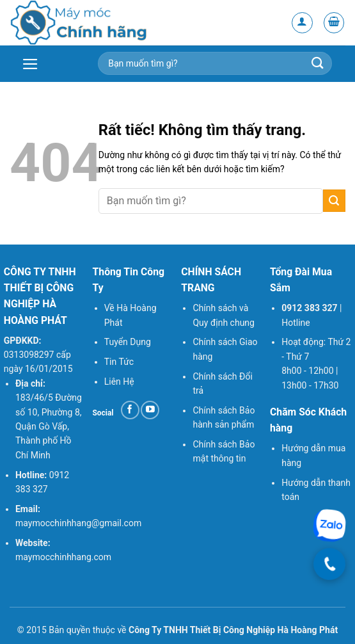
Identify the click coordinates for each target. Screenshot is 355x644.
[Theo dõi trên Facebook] (130, 410)
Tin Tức (119, 362)
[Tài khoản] (302, 23)
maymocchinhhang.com (63, 557)
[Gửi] (334, 201)
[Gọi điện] (329, 564)
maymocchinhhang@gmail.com (78, 523)
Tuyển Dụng (128, 342)
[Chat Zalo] (329, 525)
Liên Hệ (119, 382)
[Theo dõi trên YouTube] (150, 410)
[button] (334, 23)
